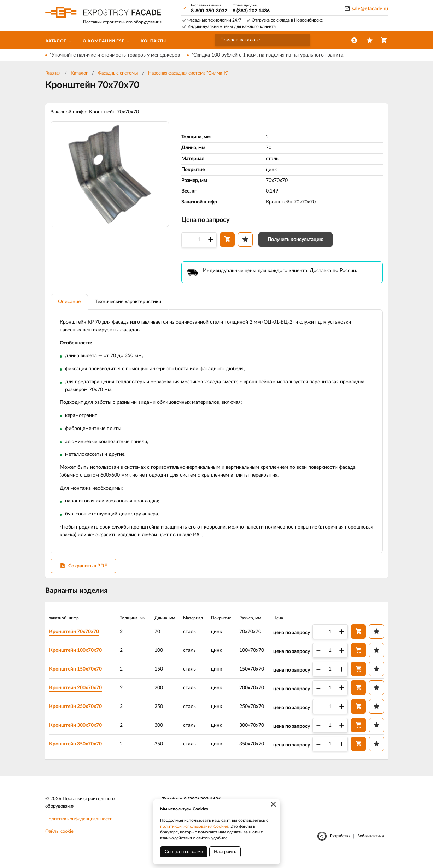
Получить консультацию (296, 241)
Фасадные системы (118, 73)
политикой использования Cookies (194, 826)
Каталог (79, 73)
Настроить (225, 852)
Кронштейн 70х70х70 (77, 638)
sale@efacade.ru (370, 9)
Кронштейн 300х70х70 (78, 732)
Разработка (340, 844)
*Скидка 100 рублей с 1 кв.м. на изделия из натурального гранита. (268, 55)
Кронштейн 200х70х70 (78, 694)
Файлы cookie (59, 839)
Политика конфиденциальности (79, 826)
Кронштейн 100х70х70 (78, 657)
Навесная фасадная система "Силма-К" (188, 73)
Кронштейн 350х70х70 (78, 750)
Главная (53, 73)
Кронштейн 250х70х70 (78, 713)
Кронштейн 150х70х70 (78, 675)
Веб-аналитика (370, 844)
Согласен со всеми (184, 852)
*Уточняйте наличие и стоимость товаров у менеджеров (115, 55)
